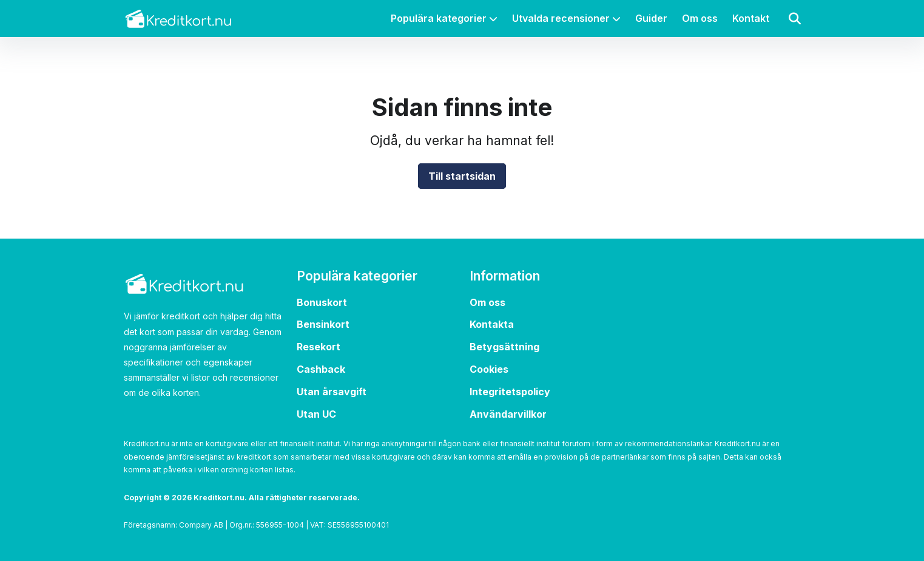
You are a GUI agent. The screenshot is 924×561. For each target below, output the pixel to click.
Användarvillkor (508, 409)
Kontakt (751, 18)
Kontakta (492, 319)
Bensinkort (323, 319)
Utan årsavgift (332, 386)
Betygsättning (504, 342)
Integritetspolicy (510, 386)
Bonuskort (322, 297)
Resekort (319, 342)
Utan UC (316, 409)
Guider (651, 18)
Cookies (489, 364)
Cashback (321, 364)
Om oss (700, 18)
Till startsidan (462, 176)
